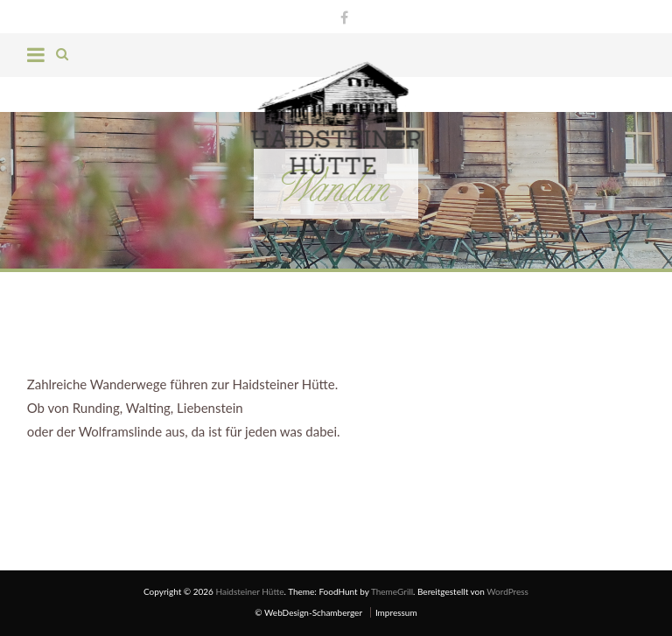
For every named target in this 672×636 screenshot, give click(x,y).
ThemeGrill (392, 591)
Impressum (396, 612)
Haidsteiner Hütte (249, 591)
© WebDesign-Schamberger (308, 612)
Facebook (340, 15)
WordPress (507, 591)
